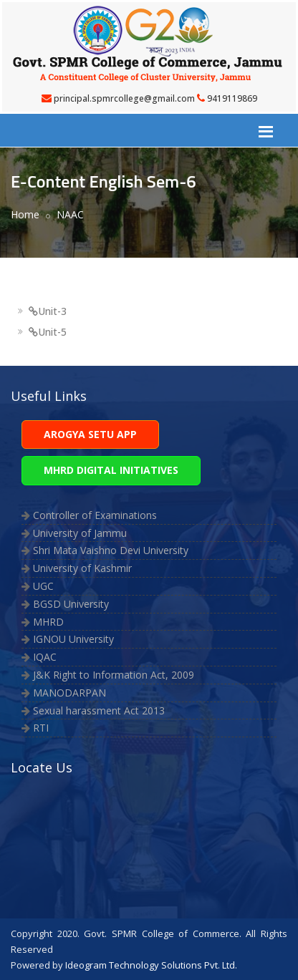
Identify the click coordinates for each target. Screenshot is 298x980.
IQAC (45, 657)
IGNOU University (73, 639)
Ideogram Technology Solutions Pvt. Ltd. (151, 965)
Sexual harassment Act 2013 (99, 710)
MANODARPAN (69, 693)
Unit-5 (48, 332)
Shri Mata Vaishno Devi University (111, 550)
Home (25, 214)
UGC (43, 586)
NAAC (70, 214)
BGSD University (71, 604)
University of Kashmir (82, 568)
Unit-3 (48, 311)
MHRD (48, 622)
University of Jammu (80, 533)
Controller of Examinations (95, 515)
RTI (41, 728)
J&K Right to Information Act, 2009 (114, 675)
